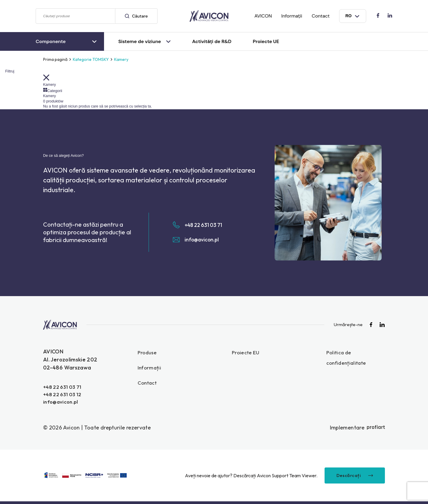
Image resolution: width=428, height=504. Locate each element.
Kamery (49, 85)
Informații (292, 16)
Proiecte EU (246, 352)
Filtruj (7, 71)
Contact (321, 16)
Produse (148, 352)
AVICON (263, 16)
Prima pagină (55, 59)
